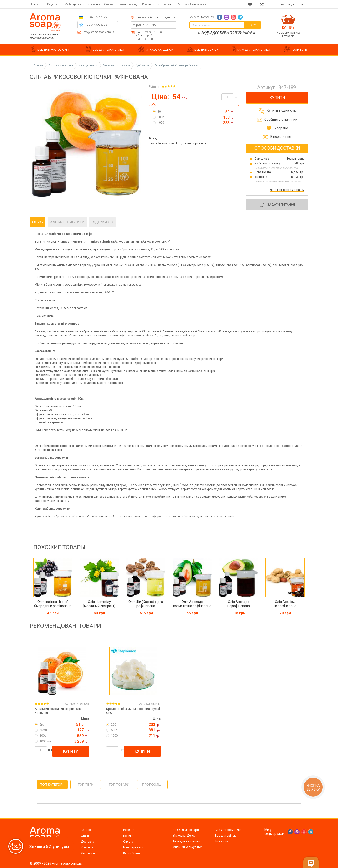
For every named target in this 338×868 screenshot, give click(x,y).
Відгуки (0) (102, 222)
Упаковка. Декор (184, 836)
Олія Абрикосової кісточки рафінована (176, 65)
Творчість (221, 841)
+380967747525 (96, 17)
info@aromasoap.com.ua (99, 32)
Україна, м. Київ (144, 25)
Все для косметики (228, 830)
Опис (38, 222)
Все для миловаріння (187, 830)
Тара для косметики (186, 841)
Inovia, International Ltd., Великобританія (177, 143)
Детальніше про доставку (287, 190)
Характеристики (68, 222)
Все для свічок (225, 836)
